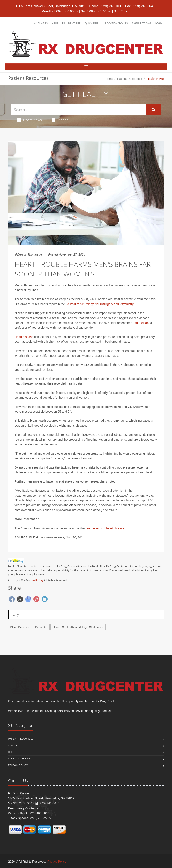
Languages (40, 23)
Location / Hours (116, 23)
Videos (60, 120)
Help (55, 23)
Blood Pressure (20, 627)
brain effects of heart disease (105, 528)
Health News (30, 120)
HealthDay (37, 580)
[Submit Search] (154, 110)
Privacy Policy (18, 765)
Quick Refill (93, 23)
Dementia (41, 627)
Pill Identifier (71, 23)
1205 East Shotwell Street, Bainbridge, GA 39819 (51, 6)
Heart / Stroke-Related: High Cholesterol (78, 627)
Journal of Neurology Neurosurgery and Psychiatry (100, 304)
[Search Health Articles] (79, 110)
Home (109, 79)
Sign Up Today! (141, 23)
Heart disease (24, 337)
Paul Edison (141, 323)
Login (159, 23)
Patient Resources (130, 79)
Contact (14, 745)
